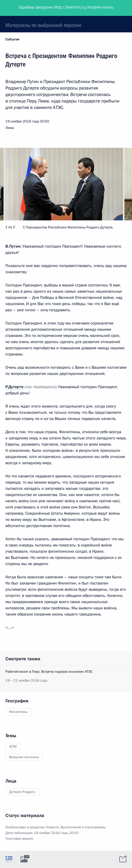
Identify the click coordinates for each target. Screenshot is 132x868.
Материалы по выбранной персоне (43, 25)
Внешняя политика (24, 757)
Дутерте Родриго (22, 792)
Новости (53, 827)
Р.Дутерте (14, 387)
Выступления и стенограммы (83, 827)
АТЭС (13, 747)
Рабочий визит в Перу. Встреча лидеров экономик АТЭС (49, 672)
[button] (119, 184)
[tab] (9, 859)
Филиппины (18, 712)
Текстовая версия (19, 839)
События (12, 39)
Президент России (25, 8)
